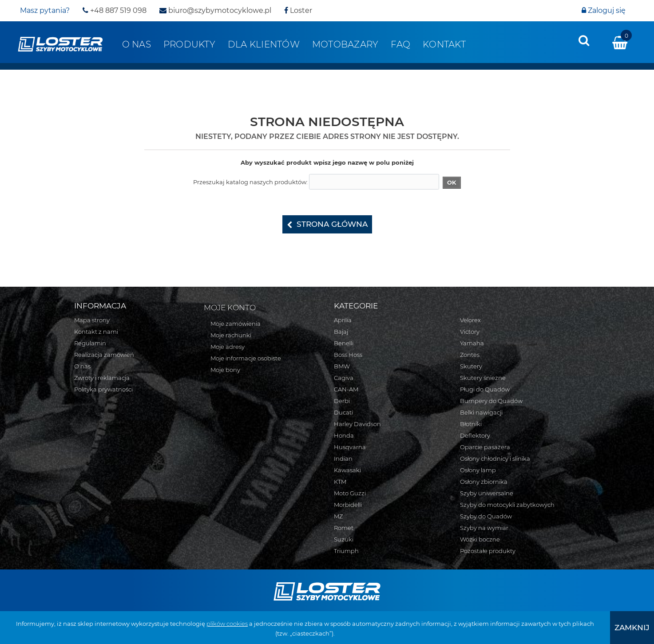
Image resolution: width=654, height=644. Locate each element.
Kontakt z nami (96, 332)
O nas (137, 44)
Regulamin (90, 343)
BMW (342, 366)
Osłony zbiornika (484, 482)
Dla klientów (264, 44)
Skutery (471, 366)
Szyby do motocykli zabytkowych (507, 505)
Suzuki (344, 539)
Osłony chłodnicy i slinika (495, 458)
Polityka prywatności (103, 389)
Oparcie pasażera (485, 447)
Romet (344, 528)
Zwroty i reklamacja (102, 378)
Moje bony (225, 370)
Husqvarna (350, 447)
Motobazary (345, 44)
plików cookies (227, 624)
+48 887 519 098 (115, 10)
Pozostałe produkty (488, 551)
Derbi (342, 401)
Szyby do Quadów (486, 516)
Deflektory (475, 435)
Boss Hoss (348, 355)
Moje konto (230, 308)
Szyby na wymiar (484, 528)
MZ (338, 516)
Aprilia (343, 320)
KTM (340, 482)
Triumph (346, 551)
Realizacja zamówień (104, 355)
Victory (470, 332)
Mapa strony (92, 320)
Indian (343, 458)
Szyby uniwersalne (487, 493)
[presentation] (584, 40)
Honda (344, 435)
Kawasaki (347, 470)
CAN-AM (346, 389)
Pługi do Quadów (485, 389)
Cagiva (344, 378)
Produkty (189, 44)
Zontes (470, 355)
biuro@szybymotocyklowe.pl (215, 10)
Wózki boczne (480, 539)
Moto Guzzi (350, 493)
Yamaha (472, 343)
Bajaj (341, 332)
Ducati (343, 412)
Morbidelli (348, 505)
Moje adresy (228, 347)
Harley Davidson (357, 424)
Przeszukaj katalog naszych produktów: (250, 182)
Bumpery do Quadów (491, 401)
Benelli (344, 343)
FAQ (400, 44)
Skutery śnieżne (483, 378)
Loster (298, 10)
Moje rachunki (231, 335)
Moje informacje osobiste (246, 358)
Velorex (470, 320)
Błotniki (471, 424)
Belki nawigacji (481, 412)
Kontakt (444, 44)
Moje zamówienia (236, 324)
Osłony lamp (478, 470)
